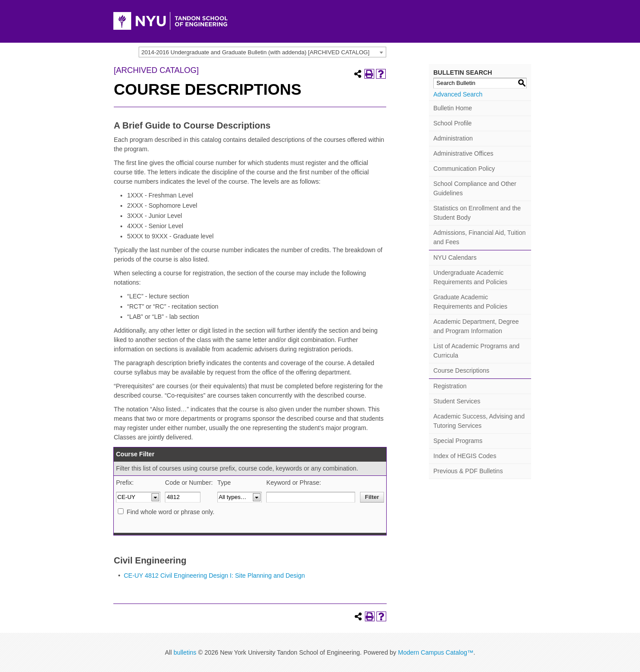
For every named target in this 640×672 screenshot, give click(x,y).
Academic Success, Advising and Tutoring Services (479, 421)
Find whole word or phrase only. (170, 512)
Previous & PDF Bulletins (468, 471)
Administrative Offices (463, 153)
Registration (450, 386)
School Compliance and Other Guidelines (475, 188)
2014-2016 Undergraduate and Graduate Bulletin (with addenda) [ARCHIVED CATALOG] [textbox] (255, 52)
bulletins (185, 652)
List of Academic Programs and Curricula (476, 351)
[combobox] (262, 52)
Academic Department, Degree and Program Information (476, 326)
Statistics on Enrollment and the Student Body (477, 213)
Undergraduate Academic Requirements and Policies (470, 277)
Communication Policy (464, 169)
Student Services (457, 401)
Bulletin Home (453, 108)
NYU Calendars (455, 258)
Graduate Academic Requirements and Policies (470, 302)
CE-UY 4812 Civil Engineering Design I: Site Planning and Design (214, 575)
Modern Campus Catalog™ (436, 652)
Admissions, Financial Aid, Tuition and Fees (480, 237)
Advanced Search (458, 94)
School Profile (452, 123)
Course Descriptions (461, 370)
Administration (453, 138)
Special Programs (458, 441)
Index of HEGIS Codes (465, 456)
